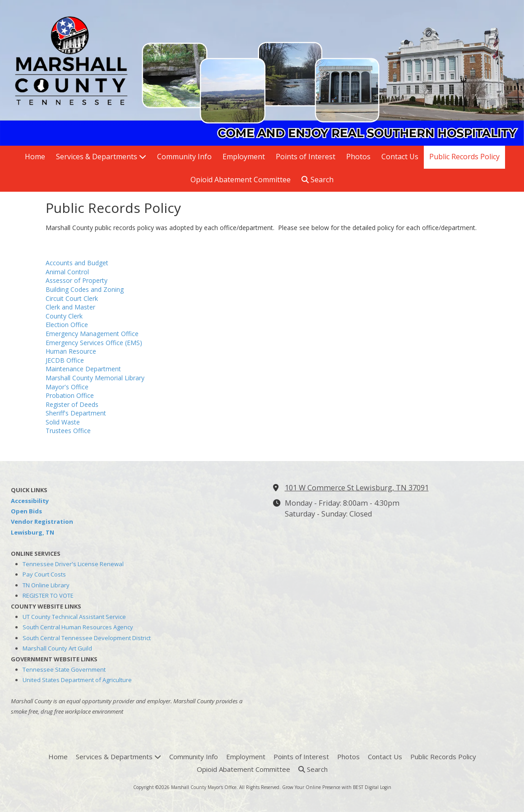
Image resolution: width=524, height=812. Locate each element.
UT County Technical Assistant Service (74, 617)
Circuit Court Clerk (72, 298)
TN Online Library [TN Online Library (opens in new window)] (46, 585)
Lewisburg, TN (32, 532)
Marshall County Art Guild (57, 648)
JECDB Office (65, 360)
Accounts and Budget (77, 263)
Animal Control (67, 272)
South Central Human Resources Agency (78, 627)
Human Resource (71, 351)
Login (386, 787)
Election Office (67, 325)
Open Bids (26, 511)
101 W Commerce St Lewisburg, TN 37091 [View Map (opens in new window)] (357, 488)
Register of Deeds (72, 404)
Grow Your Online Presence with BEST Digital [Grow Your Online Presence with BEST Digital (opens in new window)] (330, 787)
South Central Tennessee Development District (87, 638)
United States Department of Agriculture (77, 680)
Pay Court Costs (44, 574)
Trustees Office (68, 431)
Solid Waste (63, 422)
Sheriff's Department (76, 413)
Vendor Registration (42, 521)
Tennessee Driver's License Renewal (73, 564)
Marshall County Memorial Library (95, 378)
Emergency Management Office (92, 334)
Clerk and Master (70, 307)
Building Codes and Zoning (85, 289)
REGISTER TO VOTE (48, 595)
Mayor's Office (67, 387)
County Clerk (64, 316)
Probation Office (70, 395)
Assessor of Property (77, 280)
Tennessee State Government (64, 669)
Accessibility (30, 501)
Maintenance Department (83, 369)
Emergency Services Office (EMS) (94, 343)
